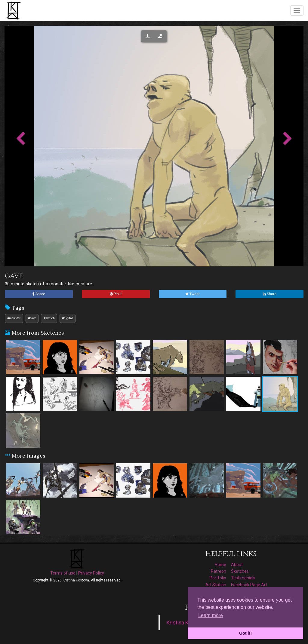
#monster (14, 318)
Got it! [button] (245, 633)
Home (220, 565)
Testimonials (243, 578)
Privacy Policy (91, 573)
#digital (67, 318)
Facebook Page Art (249, 585)
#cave (32, 318)
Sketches (240, 571)
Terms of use (63, 573)
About (237, 565)
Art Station (216, 585)
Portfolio (218, 578)
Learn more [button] (211, 615)
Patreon (219, 571)
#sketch (49, 318)
